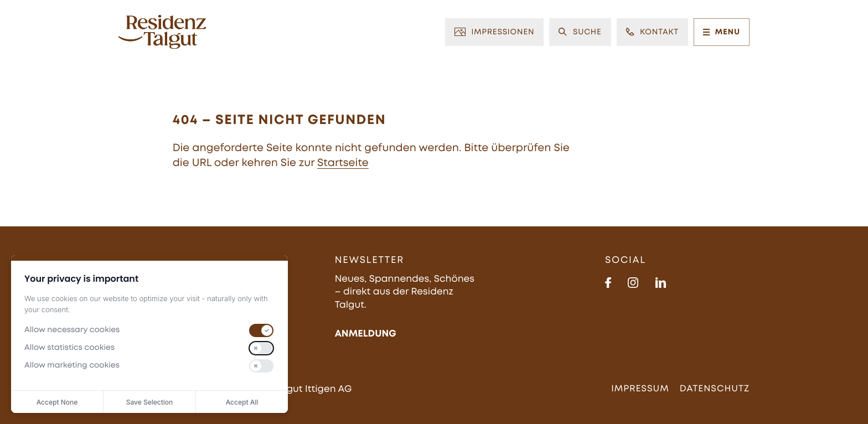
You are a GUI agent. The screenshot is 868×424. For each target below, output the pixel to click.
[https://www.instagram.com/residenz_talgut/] (633, 283)
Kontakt (652, 32)
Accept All (242, 402)
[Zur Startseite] (162, 32)
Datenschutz (715, 389)
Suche (580, 32)
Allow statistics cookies (69, 348)
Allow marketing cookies (72, 366)
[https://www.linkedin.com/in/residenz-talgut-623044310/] (661, 283)
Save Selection (150, 402)
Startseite (343, 164)
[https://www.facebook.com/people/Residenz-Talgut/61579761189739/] (608, 283)
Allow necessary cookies (72, 330)
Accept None (57, 402)
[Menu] (706, 32)
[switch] (261, 330)
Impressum (640, 389)
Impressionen (494, 32)
